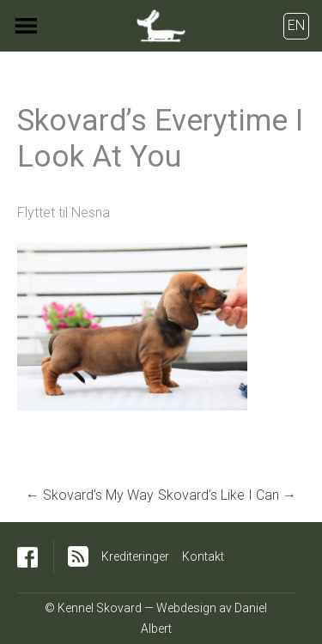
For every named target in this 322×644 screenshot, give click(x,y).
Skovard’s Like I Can (227, 495)
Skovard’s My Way (90, 495)
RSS (78, 556)
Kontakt (203, 556)
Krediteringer (135, 556)
